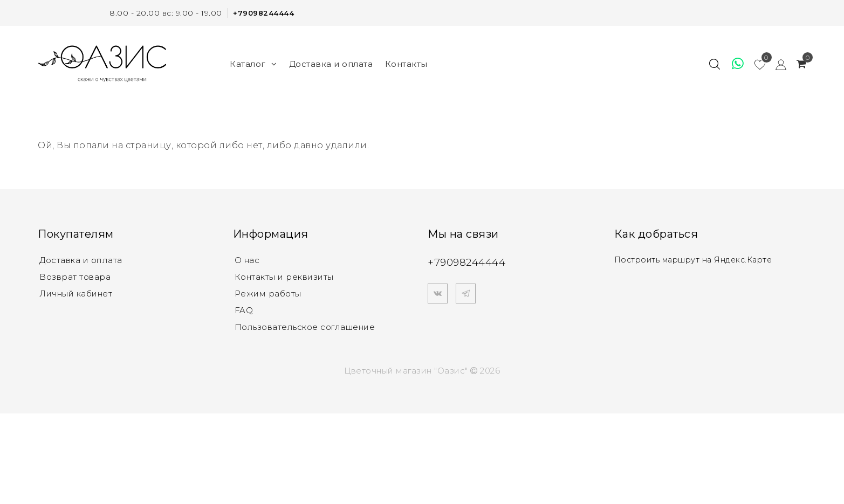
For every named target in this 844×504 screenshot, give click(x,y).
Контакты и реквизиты (284, 277)
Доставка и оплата (331, 63)
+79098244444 (262, 13)
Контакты (406, 63)
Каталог (253, 63)
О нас (247, 260)
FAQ (244, 312)
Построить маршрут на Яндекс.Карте (698, 260)
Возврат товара (75, 277)
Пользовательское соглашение (305, 329)
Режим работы (268, 295)
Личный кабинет (76, 295)
